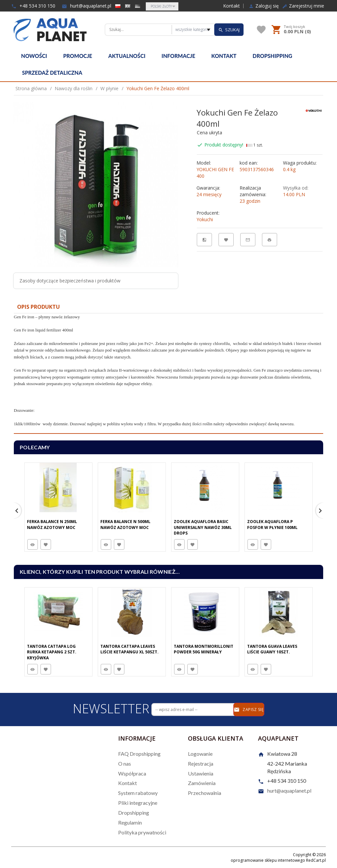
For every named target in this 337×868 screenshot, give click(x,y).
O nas (125, 763)
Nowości (34, 56)
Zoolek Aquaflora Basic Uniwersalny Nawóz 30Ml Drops (203, 527)
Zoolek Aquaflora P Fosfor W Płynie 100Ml (272, 524)
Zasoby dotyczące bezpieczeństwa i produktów (70, 281)
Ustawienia (201, 773)
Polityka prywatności (142, 832)
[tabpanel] (168, 374)
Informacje (178, 56)
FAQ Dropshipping (139, 754)
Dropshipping (272, 56)
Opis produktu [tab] (39, 307)
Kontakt (232, 6)
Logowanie (200, 754)
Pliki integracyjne (138, 803)
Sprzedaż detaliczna (52, 73)
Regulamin (130, 822)
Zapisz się (249, 710)
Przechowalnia (205, 793)
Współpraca (132, 773)
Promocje (78, 56)
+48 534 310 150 (33, 6)
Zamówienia (202, 783)
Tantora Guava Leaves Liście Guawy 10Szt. (272, 649)
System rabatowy (138, 793)
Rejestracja (201, 763)
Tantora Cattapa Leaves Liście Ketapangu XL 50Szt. (130, 649)
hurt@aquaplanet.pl (87, 6)
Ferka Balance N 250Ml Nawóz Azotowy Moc (52, 524)
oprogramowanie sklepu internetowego (268, 860)
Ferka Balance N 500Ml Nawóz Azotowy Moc (125, 524)
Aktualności (127, 56)
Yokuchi (205, 219)
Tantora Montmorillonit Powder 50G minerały (204, 649)
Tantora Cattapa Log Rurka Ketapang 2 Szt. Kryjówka (52, 652)
